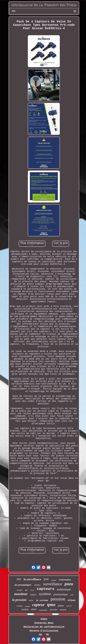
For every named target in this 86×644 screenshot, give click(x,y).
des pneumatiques (23, 585)
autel (34, 609)
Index (44, 619)
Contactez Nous (44, 623)
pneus (61, 606)
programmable (43, 610)
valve (31, 600)
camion (54, 580)
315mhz (37, 585)
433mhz (72, 600)
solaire (33, 595)
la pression (19, 600)
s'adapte (20, 606)
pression (58, 599)
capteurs (46, 589)
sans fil (69, 606)
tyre (46, 579)
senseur (20, 590)
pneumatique (61, 594)
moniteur (21, 594)
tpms (51, 605)
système (45, 594)
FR (47, 635)
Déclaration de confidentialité (44, 627)
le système (42, 600)
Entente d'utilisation (44, 631)
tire (19, 579)
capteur (38, 605)
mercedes (54, 610)
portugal (27, 606)
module (25, 609)
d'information (65, 580)
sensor (32, 590)
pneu (69, 584)
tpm (26, 590)
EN (41, 635)
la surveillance (32, 579)
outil (72, 595)
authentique (64, 589)
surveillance (53, 584)
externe (63, 610)
